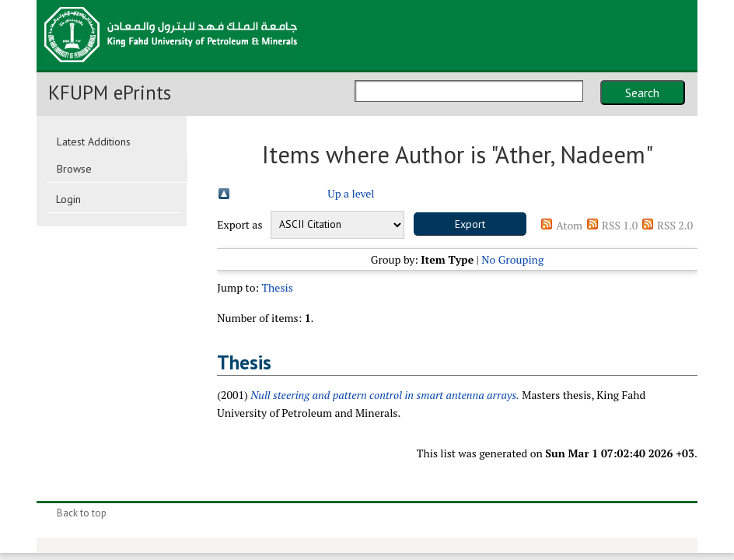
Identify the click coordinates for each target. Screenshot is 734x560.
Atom (569, 225)
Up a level (351, 193)
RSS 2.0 (675, 225)
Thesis (277, 287)
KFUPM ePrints (110, 93)
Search (642, 93)
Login (68, 199)
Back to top (82, 513)
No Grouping (512, 259)
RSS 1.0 (620, 225)
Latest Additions (94, 142)
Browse (74, 169)
